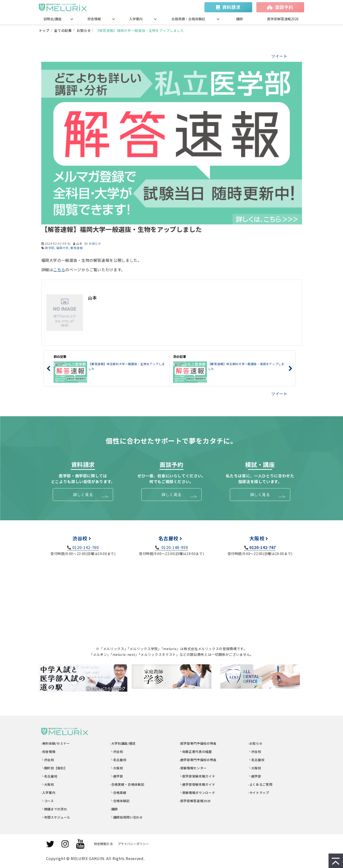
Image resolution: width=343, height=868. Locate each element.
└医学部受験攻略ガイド (197, 776)
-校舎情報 (48, 752)
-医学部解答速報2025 (195, 801)
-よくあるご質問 (260, 784)
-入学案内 (48, 793)
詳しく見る (83, 494)
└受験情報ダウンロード (197, 793)
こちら (59, 270)
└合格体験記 (120, 801)
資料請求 (231, 7)
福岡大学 (62, 248)
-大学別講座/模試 (123, 743)
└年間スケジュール (56, 817)
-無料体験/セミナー (56, 743)
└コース (48, 801)
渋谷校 (80, 538)
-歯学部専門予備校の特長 (198, 760)
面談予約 (284, 7)
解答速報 (77, 248)
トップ (44, 30)
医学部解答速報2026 (283, 19)
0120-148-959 (174, 547)
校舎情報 (94, 19)
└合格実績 (118, 793)
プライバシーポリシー (133, 844)
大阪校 (257, 538)
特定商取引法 (103, 844)
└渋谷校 (48, 760)
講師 (239, 19)
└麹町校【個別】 (54, 768)
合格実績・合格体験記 (188, 19)
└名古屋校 (49, 776)
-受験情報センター (193, 768)
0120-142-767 (263, 547)
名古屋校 (168, 538)
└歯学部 (117, 776)
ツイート (279, 56)
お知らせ (84, 30)
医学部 (50, 248)
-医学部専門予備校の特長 (198, 743)
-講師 (114, 809)
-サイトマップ (259, 793)
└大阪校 (48, 784)
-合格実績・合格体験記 (127, 784)
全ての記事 (63, 30)
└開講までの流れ (54, 809)
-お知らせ (255, 743)
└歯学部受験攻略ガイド (197, 784)
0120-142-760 (86, 547)
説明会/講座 (52, 19)
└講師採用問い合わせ (127, 817)
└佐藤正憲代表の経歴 (196, 752)
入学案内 (136, 19)
